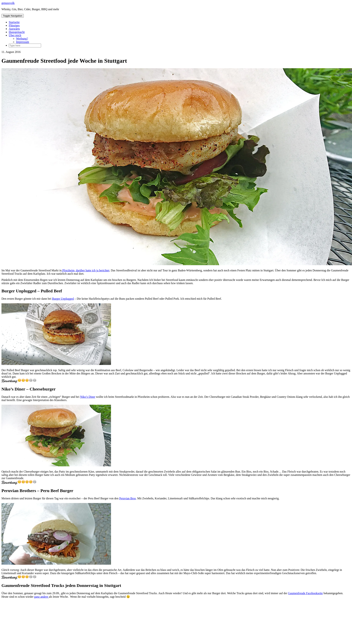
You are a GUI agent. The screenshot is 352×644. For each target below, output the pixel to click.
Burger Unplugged (63, 299)
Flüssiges (14, 25)
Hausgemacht (17, 32)
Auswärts (14, 29)
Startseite (14, 22)
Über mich (15, 35)
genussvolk (8, 3)
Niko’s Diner (88, 397)
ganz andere (42, 597)
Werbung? (22, 39)
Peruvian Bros (128, 498)
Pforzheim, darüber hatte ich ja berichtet (85, 270)
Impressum (23, 42)
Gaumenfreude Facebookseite (306, 593)
